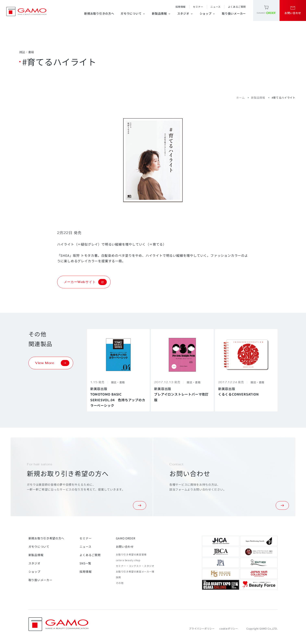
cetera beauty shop (128, 560)
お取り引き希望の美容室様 (131, 554)
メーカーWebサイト (85, 282)
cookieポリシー (229, 628)
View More (52, 363)
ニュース (215, 7)
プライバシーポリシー (202, 628)
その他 (120, 583)
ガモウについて (133, 13)
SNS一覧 (85, 563)
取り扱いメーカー (234, 13)
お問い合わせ (125, 547)
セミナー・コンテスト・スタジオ (135, 566)
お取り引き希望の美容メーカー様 (135, 571)
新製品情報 (161, 13)
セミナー (198, 7)
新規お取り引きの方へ (99, 13)
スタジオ (185, 13)
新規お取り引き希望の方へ (46, 538)
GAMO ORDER (126, 538)
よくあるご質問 (237, 7)
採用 (118, 577)
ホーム (240, 98)
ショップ (208, 13)
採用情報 (181, 7)
